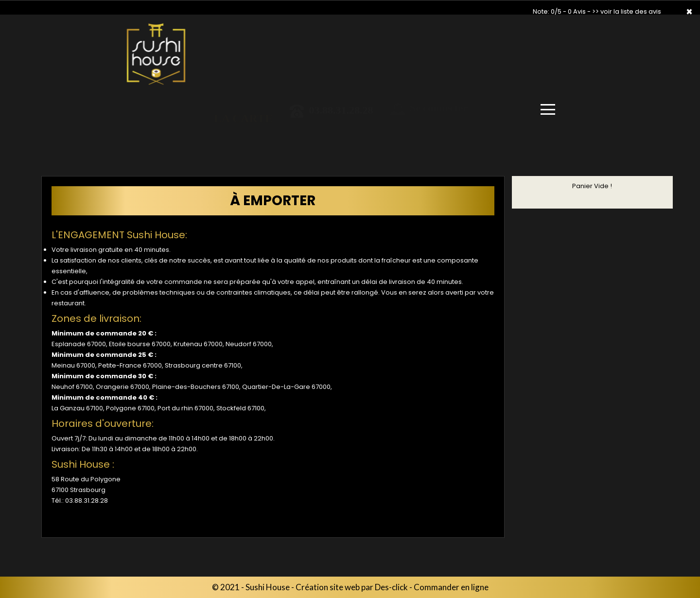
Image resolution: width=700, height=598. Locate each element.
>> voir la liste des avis (627, 11)
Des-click (391, 587)
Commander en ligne (451, 587)
